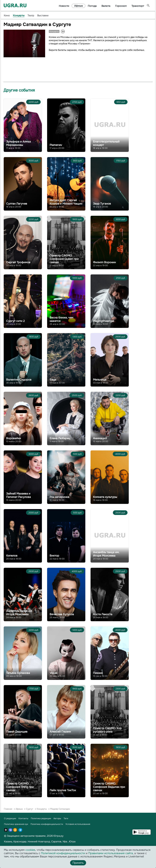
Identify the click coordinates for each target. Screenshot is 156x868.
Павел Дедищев (17, 732)
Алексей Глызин (60, 732)
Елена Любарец (60, 438)
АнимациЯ (100, 438)
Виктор (54, 556)
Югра (72, 842)
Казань (8, 842)
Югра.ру (58, 836)
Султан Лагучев (17, 204)
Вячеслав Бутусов (62, 614)
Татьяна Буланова (18, 673)
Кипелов (12, 556)
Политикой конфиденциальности (63, 853)
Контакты (23, 818)
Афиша (78, 6)
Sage (53, 380)
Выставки (43, 15)
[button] (42, 32)
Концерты (19, 15)
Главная (8, 809)
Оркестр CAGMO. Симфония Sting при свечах (20, 787)
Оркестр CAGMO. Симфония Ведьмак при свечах (109, 787)
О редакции (10, 818)
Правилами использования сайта (111, 853)
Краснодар (20, 842)
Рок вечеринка (59, 497)
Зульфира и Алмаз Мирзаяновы (18, 143)
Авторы (57, 818)
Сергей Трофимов (18, 262)
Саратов (56, 842)
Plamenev (56, 145)
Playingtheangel (103, 321)
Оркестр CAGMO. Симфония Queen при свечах (64, 259)
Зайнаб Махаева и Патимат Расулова (18, 495)
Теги (66, 818)
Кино (7, 15)
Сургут (30, 809)
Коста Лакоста (103, 614)
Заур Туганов (102, 204)
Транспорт (138, 6)
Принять (78, 863)
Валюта (106, 6)
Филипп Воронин (104, 262)
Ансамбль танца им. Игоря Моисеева (106, 554)
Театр (31, 15)
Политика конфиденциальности (47, 824)
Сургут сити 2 (15, 321)
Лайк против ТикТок (63, 790)
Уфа (65, 842)
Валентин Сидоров (19, 380)
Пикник (98, 673)
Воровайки (14, 438)
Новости (64, 6)
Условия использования (78, 824)
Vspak (53, 673)
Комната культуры (105, 497)
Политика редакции (41, 818)
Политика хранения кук (16, 824)
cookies (30, 850)
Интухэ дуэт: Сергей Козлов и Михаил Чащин (66, 202)
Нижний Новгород (39, 842)
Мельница (100, 380)
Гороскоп (121, 6)
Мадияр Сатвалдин (60, 809)
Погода (92, 6)
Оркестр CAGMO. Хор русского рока (107, 730)
